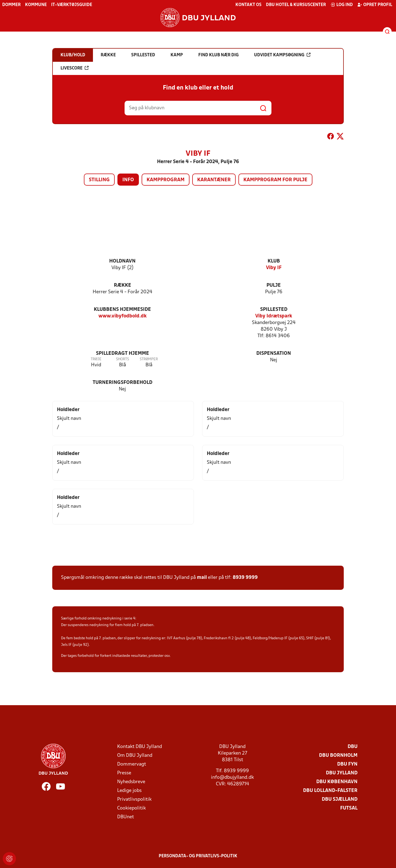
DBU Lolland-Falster (330, 791)
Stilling (99, 180)
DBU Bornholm (338, 756)
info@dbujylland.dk (232, 778)
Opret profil (375, 5)
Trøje (96, 359)
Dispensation (274, 354)
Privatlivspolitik (134, 799)
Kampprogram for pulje (275, 180)
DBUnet (126, 817)
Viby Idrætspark (274, 316)
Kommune (36, 5)
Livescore (75, 68)
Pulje (274, 285)
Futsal (349, 808)
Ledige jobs (129, 791)
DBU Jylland (342, 773)
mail (202, 578)
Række (123, 285)
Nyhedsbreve (131, 782)
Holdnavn (122, 261)
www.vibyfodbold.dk (123, 316)
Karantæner (214, 180)
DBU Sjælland (340, 799)
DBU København (337, 782)
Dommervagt (132, 764)
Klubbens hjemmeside (122, 310)
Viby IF (274, 268)
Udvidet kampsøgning (282, 55)
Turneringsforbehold (123, 383)
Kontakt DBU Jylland (140, 747)
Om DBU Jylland (135, 756)
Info (128, 180)
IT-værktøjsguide (72, 5)
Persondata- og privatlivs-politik (198, 856)
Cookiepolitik (131, 808)
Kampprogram (166, 180)
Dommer (11, 5)
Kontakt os (248, 5)
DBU (353, 747)
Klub (274, 261)
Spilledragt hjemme (123, 354)
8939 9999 (245, 578)
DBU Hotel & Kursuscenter (296, 5)
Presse (124, 773)
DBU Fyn (347, 764)
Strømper (149, 359)
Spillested (274, 310)
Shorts (123, 359)
